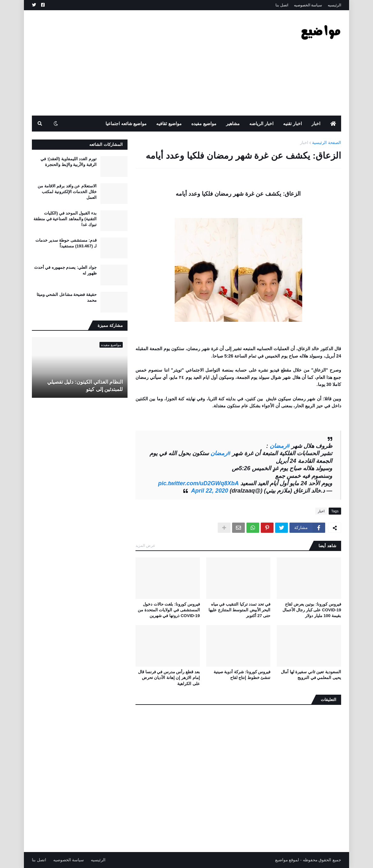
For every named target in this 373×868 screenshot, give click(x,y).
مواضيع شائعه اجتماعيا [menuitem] (126, 124)
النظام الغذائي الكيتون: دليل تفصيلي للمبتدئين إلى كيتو (85, 385)
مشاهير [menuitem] (233, 124)
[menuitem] (333, 124)
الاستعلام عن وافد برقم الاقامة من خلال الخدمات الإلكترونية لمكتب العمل (67, 192)
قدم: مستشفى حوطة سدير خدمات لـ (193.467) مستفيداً (66, 243)
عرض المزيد (145, 546)
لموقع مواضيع (287, 860)
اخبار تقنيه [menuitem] (293, 124)
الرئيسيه (334, 5)
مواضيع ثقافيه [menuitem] (169, 124)
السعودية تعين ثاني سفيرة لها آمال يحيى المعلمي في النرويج (311, 675)
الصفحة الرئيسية (327, 143)
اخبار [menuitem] (316, 124)
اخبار (304, 143)
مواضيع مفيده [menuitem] (204, 124)
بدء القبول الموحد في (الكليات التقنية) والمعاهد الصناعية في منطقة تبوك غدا (65, 219)
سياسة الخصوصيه (308, 5)
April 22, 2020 (209, 491)
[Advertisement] (148, 63)
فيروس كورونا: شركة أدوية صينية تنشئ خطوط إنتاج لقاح (242, 675)
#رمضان (280, 446)
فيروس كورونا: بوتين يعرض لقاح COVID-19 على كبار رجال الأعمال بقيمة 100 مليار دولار (312, 610)
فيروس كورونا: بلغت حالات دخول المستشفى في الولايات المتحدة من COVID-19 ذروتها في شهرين (169, 610)
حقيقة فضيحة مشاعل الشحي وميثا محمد (67, 297)
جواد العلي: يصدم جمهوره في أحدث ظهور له (65, 270)
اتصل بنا (282, 5)
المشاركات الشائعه (106, 144)
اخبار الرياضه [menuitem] (261, 124)
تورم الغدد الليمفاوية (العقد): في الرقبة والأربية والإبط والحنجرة (69, 162)
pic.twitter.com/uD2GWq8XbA (198, 483)
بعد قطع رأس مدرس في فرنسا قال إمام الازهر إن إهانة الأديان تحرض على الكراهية (169, 678)
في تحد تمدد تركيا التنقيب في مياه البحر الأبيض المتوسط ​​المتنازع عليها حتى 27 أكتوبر (239, 610)
